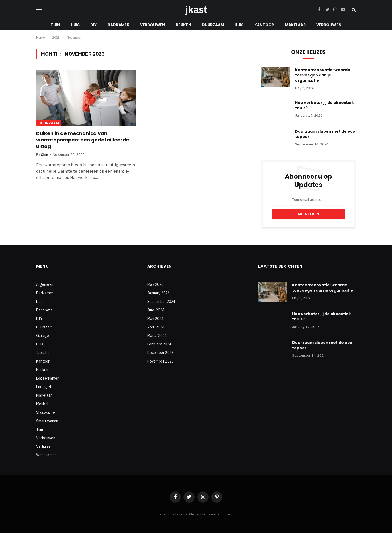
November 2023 (160, 361)
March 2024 (157, 336)
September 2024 (161, 302)
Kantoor (264, 25)
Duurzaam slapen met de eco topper (325, 134)
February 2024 (159, 344)
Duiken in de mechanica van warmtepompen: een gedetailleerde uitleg (83, 140)
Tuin (55, 25)
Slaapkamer (46, 412)
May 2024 (155, 319)
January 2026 (158, 293)
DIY (93, 25)
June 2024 (156, 310)
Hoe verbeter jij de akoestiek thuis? (324, 105)
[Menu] (39, 10)
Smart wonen (47, 421)
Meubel (42, 404)
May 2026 (155, 284)
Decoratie (44, 310)
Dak (39, 302)
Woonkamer (46, 455)
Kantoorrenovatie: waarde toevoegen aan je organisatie (323, 75)
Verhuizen (44, 446)
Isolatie (43, 353)
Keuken (183, 25)
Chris (45, 155)
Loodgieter (46, 387)
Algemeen (45, 284)
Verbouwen (153, 25)
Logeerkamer (47, 378)
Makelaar (295, 25)
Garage (43, 336)
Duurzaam (213, 25)
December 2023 (160, 353)
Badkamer (119, 25)
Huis (75, 25)
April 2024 (156, 327)
